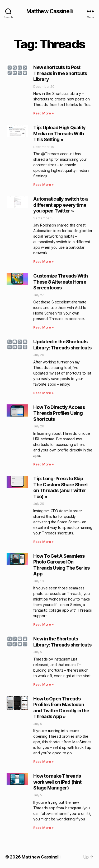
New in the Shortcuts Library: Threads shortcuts (62, 642)
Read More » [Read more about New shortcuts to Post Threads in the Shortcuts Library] (43, 113)
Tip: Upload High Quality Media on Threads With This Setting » (59, 133)
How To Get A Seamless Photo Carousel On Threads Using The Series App (61, 565)
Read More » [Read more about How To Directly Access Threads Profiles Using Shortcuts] (43, 464)
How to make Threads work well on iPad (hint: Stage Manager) (58, 782)
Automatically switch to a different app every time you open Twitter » (60, 205)
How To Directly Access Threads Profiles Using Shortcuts (59, 413)
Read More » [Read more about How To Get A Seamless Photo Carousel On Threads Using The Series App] (43, 624)
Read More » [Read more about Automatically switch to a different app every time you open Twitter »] (43, 262)
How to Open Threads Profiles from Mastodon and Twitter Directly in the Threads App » (61, 708)
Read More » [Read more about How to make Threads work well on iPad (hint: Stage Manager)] (43, 828)
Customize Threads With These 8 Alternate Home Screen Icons (60, 282)
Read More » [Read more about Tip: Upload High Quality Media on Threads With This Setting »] (43, 185)
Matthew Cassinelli (49, 11)
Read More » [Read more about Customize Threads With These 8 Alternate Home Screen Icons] (43, 327)
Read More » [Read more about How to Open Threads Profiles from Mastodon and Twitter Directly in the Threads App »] (43, 762)
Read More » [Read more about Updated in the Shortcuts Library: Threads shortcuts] (43, 393)
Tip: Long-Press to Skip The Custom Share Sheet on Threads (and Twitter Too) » (60, 488)
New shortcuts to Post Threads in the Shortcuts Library (60, 73)
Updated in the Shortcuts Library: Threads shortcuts (62, 345)
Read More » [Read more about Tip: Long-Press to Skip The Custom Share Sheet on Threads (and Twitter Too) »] (43, 542)
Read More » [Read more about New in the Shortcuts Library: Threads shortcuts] (43, 684)
